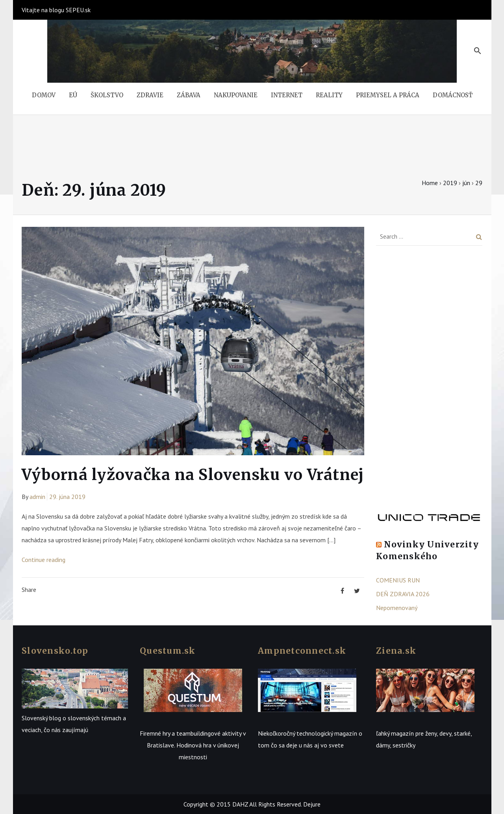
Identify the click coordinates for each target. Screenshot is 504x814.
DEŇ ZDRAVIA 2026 (403, 594)
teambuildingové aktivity (209, 733)
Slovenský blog (41, 718)
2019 (450, 183)
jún (466, 183)
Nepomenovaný (397, 608)
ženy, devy (438, 733)
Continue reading (44, 560)
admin (37, 497)
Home (430, 183)
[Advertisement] (429, 382)
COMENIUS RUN (398, 580)
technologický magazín (327, 733)
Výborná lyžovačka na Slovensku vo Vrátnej (193, 475)
